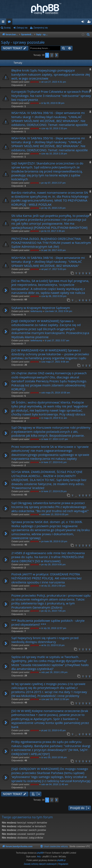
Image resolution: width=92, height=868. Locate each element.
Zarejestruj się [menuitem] (90, 22)
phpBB (40, 853)
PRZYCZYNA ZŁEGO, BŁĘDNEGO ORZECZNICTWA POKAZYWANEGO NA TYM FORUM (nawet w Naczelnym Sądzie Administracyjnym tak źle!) (51, 243)
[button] (57, 55)
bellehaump (36, 311)
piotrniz (35, 82)
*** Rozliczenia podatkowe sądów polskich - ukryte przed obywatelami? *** (48, 622)
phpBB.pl (61, 860)
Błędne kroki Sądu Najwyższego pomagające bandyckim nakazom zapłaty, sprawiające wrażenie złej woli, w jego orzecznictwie (51, 74)
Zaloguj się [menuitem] (84, 22)
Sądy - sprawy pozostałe (23, 42)
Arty (39, 857)
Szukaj (7, 28)
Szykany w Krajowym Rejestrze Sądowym (41, 308)
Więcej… (4, 22)
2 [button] (52, 55)
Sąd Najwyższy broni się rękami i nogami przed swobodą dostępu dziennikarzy (45, 640)
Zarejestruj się (41, 28)
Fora (10, 22)
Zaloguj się (22, 28)
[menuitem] (88, 35)
